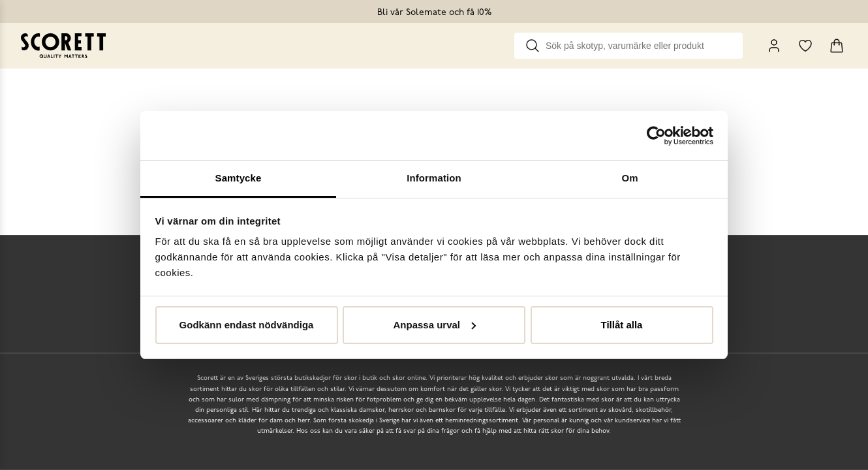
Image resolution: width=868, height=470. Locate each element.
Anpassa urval (434, 325)
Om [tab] (629, 178)
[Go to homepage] (63, 46)
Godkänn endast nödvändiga (247, 325)
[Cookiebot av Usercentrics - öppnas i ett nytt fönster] (656, 136)
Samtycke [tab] (239, 178)
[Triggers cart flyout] (837, 46)
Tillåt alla (622, 325)
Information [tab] (434, 178)
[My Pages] (774, 46)
